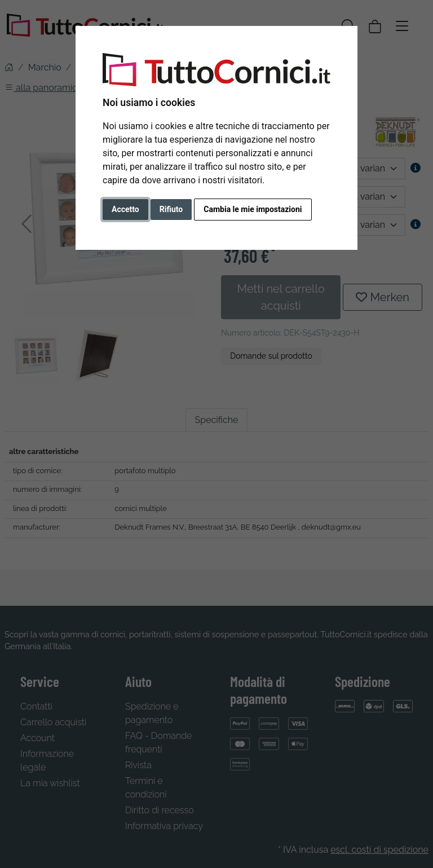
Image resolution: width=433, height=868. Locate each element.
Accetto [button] (125, 209)
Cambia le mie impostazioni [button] (253, 209)
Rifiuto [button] (171, 209)
